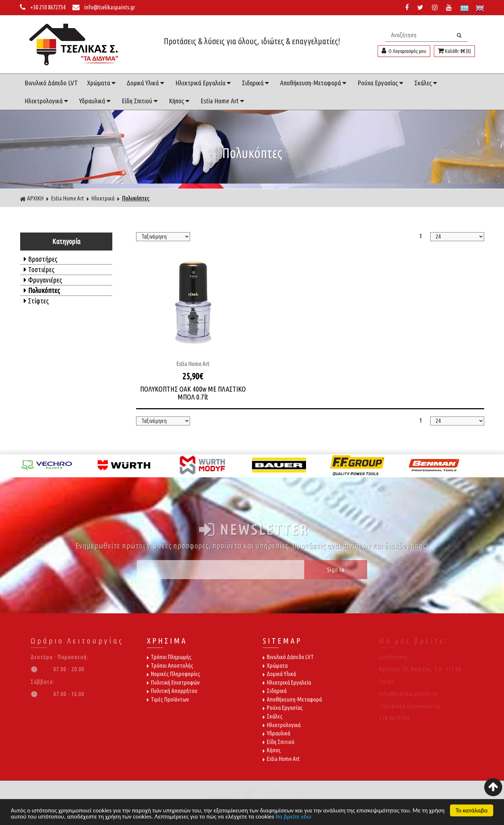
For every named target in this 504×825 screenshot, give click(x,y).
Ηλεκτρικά (103, 198)
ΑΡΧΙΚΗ (32, 198)
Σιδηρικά (256, 83)
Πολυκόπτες (136, 198)
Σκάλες (427, 83)
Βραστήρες (40, 259)
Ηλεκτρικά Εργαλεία (204, 83)
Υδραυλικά (96, 101)
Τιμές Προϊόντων (168, 699)
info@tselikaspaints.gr (104, 7)
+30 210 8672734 (43, 7)
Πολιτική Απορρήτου (172, 691)
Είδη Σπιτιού (141, 101)
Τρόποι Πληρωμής (169, 657)
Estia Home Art (223, 101)
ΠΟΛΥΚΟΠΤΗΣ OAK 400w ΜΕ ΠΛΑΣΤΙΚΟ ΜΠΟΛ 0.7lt (193, 393)
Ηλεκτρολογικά (47, 101)
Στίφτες (36, 301)
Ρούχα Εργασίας (381, 83)
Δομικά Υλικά (146, 83)
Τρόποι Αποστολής (170, 665)
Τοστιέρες (39, 269)
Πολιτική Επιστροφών (173, 682)
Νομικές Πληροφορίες (174, 674)
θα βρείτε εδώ (294, 817)
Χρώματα (102, 83)
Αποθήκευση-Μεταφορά (314, 83)
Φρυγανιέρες (43, 280)
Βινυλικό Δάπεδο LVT (51, 83)
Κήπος (180, 101)
